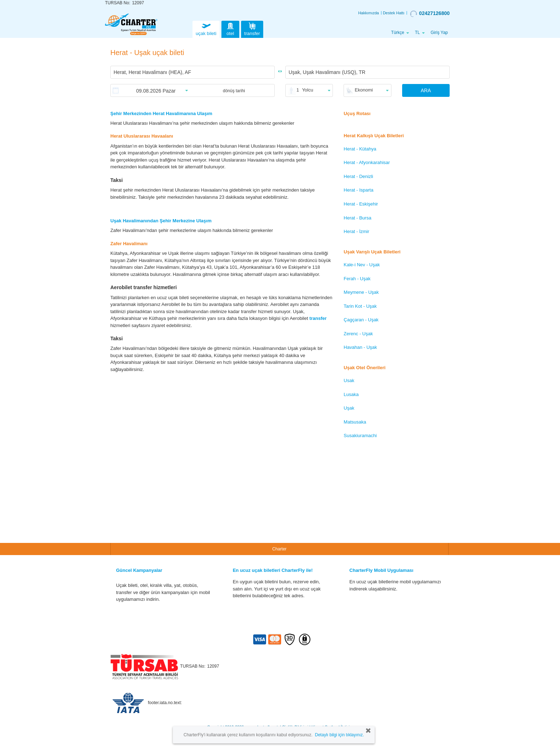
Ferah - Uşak (357, 279)
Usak (349, 380)
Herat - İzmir (356, 231)
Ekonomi (364, 90)
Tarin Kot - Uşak (360, 306)
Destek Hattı (394, 13)
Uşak (349, 408)
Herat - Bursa (357, 218)
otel (230, 28)
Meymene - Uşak (361, 292)
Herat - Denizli (358, 176)
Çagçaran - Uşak (361, 320)
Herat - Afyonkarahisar (367, 162)
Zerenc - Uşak (358, 334)
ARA (426, 90)
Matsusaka (355, 422)
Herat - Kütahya (360, 149)
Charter (279, 549)
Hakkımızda (369, 13)
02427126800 (430, 14)
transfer (252, 28)
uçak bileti (206, 28)
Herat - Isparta (358, 190)
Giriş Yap (439, 33)
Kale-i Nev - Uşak (362, 265)
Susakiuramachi (360, 436)
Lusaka (351, 394)
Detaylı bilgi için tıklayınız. (339, 735)
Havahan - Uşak (360, 347)
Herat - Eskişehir (361, 204)
